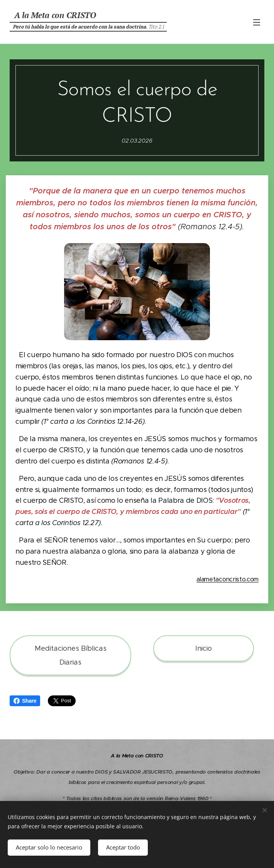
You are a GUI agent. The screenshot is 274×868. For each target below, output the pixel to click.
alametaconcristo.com (227, 579)
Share (25, 701)
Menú (257, 22)
